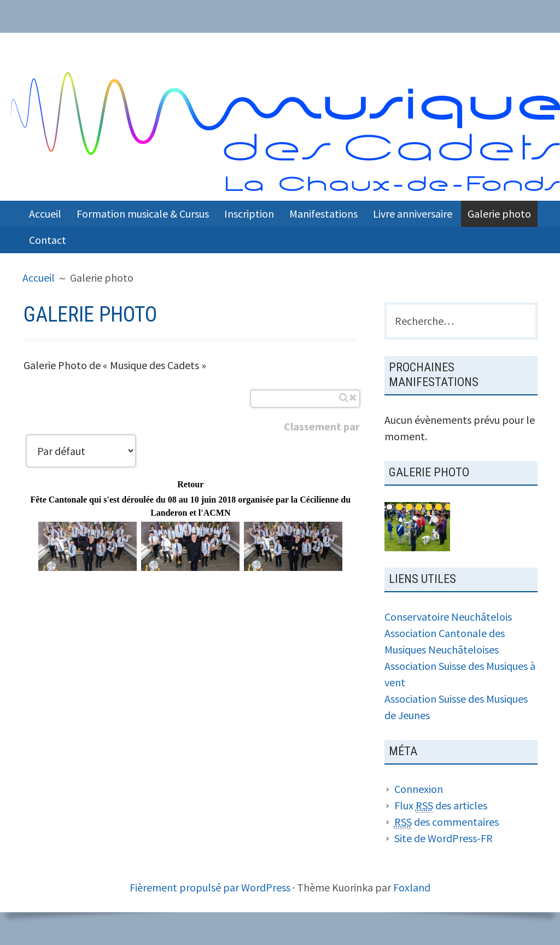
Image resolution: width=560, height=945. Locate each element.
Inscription (249, 214)
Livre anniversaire (413, 214)
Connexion (419, 789)
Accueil (45, 214)
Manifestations (323, 214)
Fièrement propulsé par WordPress (210, 887)
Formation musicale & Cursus (143, 214)
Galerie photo (499, 214)
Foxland (412, 887)
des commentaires (447, 822)
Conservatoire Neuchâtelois (448, 617)
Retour (190, 484)
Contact (48, 240)
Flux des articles (441, 806)
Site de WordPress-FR (444, 838)
